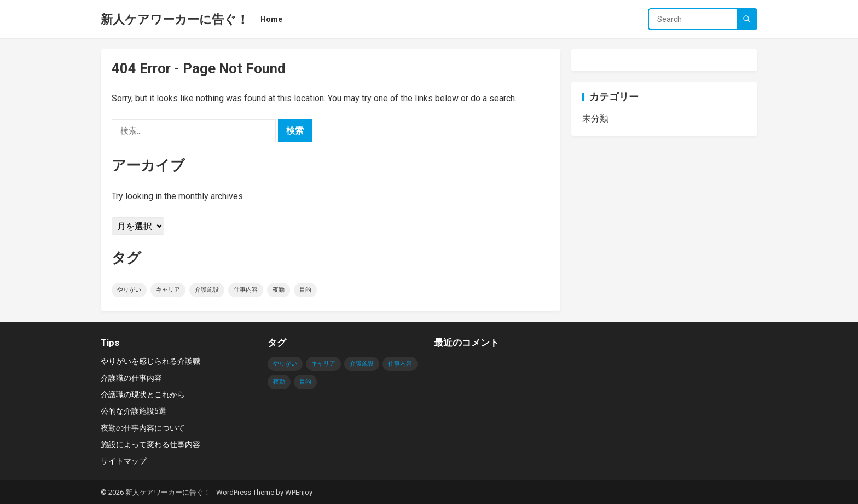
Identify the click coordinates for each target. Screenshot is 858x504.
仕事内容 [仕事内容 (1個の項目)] (246, 290)
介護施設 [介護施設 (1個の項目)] (207, 290)
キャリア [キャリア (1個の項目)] (168, 290)
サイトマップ (124, 461)
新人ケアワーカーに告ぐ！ (175, 19)
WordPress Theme (245, 492)
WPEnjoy (299, 492)
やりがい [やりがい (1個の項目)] (129, 290)
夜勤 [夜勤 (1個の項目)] (279, 290)
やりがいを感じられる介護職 (150, 361)
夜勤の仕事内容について (143, 428)
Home (271, 19)
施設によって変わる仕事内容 (150, 444)
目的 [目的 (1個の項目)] (305, 290)
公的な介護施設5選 (134, 411)
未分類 (595, 118)
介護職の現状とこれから (143, 395)
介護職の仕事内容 (131, 378)
